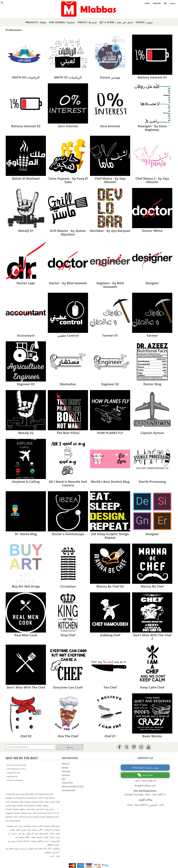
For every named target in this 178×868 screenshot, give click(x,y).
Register (157, 3)
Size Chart (66, 775)
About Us (66, 764)
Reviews (65, 767)
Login (147, 3)
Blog (64, 779)
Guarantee (66, 771)
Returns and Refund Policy (73, 786)
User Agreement (68, 790)
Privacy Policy (67, 782)
